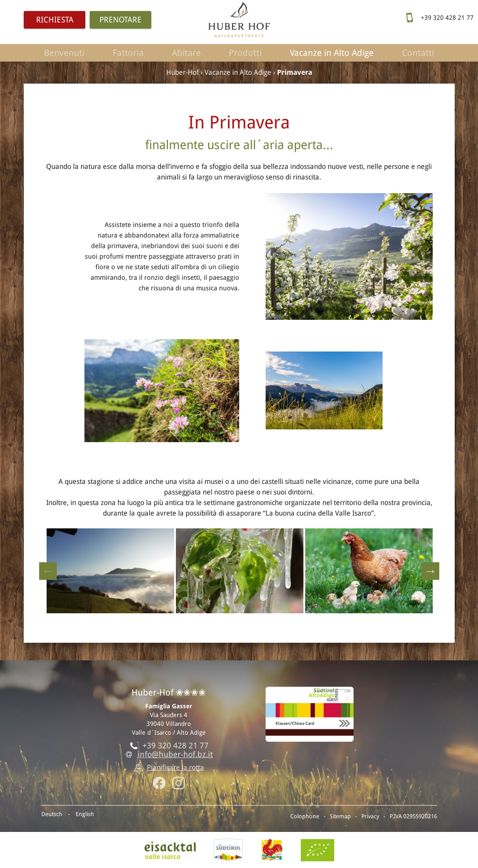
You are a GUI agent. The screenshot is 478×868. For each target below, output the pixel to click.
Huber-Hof (182, 72)
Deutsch (52, 814)
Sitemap (340, 816)
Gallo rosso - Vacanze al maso (272, 850)
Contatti (418, 53)
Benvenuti (64, 53)
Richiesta (55, 20)
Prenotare (120, 20)
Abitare (186, 53)
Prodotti (245, 53)
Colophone (305, 816)
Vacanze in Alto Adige (332, 53)
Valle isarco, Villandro (170, 850)
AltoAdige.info (228, 850)
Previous (48, 571)
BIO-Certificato (317, 850)
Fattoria (128, 53)
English (85, 814)
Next (431, 571)
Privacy (370, 816)
